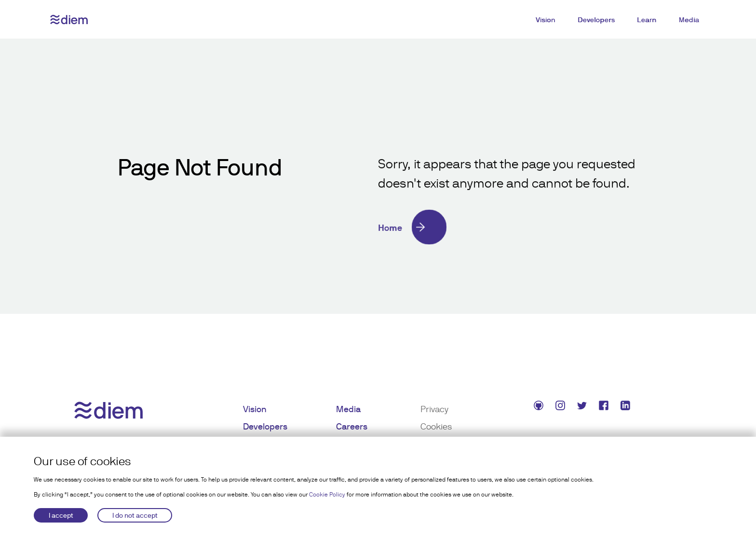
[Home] (508, 227)
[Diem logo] (69, 20)
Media (689, 20)
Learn (647, 20)
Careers (352, 426)
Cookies (436, 426)
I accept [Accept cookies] (61, 515)
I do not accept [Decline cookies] (135, 515)
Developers (596, 20)
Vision (546, 20)
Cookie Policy (327, 495)
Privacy (434, 409)
